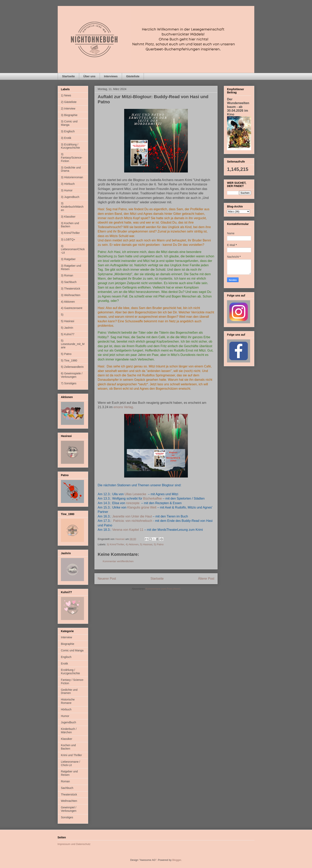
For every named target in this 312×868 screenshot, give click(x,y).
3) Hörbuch (68, 184)
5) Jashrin (67, 328)
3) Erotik (66, 138)
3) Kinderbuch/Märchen (72, 207)
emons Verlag (123, 407)
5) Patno (159, 544)
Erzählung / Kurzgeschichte (70, 672)
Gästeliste (133, 76)
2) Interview (68, 108)
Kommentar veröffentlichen (118, 561)
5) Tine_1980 (69, 360)
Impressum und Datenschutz (74, 844)
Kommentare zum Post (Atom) (163, 589)
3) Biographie (69, 115)
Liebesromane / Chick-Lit (71, 763)
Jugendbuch (68, 722)
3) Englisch (68, 131)
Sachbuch (67, 788)
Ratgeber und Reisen (69, 773)
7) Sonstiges (69, 383)
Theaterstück (69, 794)
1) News (66, 95)
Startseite (68, 76)
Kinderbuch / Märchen (69, 731)
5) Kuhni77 (68, 334)
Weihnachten (69, 801)
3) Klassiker (68, 217)
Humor (65, 716)
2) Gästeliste (69, 102)
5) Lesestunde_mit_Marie (73, 344)
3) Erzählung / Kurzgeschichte (70, 146)
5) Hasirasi (146, 544)
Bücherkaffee (152, 498)
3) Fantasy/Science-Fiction (72, 158)
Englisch (66, 657)
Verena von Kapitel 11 (128, 530)
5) (62, 315)
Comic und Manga (72, 650)
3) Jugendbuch (70, 197)
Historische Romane (68, 701)
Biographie (68, 644)
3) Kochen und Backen (70, 225)
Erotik (64, 664)
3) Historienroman (72, 177)
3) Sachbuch (69, 282)
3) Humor (67, 190)
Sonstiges (67, 817)
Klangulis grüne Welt (142, 507)
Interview (66, 637)
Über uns (89, 76)
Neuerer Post (107, 579)
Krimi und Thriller (71, 755)
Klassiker (67, 739)
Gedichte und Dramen (69, 691)
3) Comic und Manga (69, 123)
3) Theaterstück (71, 289)
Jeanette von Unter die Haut (132, 516)
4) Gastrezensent (72, 308)
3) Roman (67, 275)
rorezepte (133, 503)
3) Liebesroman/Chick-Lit (73, 249)
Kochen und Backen (68, 747)
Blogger (177, 860)
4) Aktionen (132, 544)
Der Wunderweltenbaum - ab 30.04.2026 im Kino (238, 107)
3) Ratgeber (68, 259)
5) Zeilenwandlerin (72, 367)
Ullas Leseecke (135, 494)
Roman (65, 781)
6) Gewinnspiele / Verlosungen (72, 375)
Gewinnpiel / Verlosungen (69, 809)
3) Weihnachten (71, 295)
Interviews (111, 76)
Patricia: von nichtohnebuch (133, 521)
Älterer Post (206, 579)
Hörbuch (66, 709)
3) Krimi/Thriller (116, 544)
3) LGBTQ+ (68, 239)
